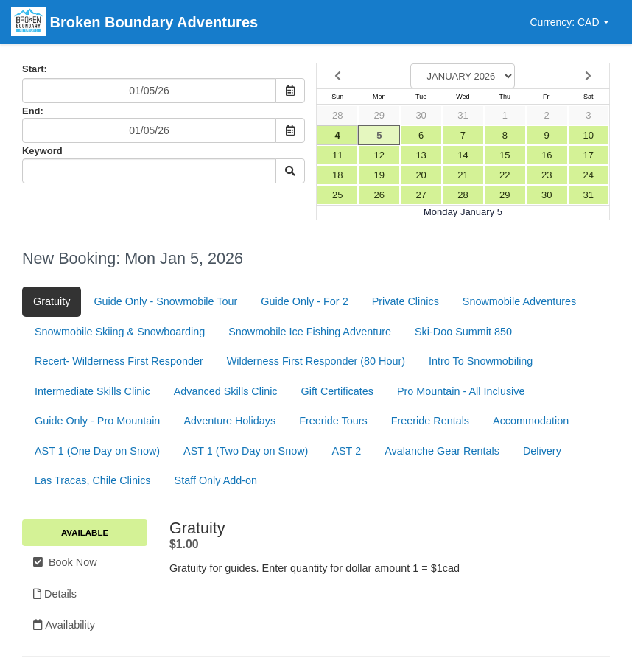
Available (85, 533)
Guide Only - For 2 (304, 301)
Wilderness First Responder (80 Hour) (316, 361)
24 (589, 175)
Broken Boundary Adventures (134, 23)
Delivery (542, 451)
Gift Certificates (337, 391)
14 (463, 155)
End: (33, 111)
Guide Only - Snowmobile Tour (165, 301)
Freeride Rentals (430, 421)
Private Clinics (405, 301)
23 (547, 175)
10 (589, 135)
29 (379, 115)
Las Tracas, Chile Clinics (93, 480)
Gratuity (52, 301)
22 (505, 175)
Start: (35, 69)
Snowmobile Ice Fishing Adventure (310, 332)
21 (463, 175)
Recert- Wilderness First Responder (119, 361)
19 (379, 175)
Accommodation (531, 421)
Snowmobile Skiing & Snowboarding (120, 332)
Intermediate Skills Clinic (92, 391)
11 (337, 155)
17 (589, 155)
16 (547, 155)
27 (421, 195)
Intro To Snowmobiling (481, 361)
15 (505, 155)
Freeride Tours (333, 421)
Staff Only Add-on (216, 480)
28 (337, 115)
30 (421, 115)
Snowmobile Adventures (519, 301)
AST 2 (346, 451)
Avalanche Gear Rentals (442, 451)
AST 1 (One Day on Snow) (97, 451)
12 (379, 155)
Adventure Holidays (229, 421)
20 (421, 175)
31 (463, 115)
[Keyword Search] (149, 171)
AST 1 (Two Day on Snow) (246, 451)
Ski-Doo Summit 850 (463, 332)
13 (421, 155)
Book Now (65, 562)
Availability (64, 625)
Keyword (42, 151)
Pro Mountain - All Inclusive (461, 391)
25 (337, 195)
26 (379, 195)
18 (337, 175)
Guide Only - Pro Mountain (97, 421)
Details (55, 594)
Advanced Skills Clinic (226, 391)
